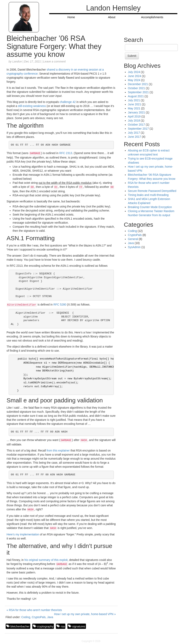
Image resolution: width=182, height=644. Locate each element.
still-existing (25, 106)
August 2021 (136, 96)
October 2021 (136, 88)
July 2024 (134, 72)
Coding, (26, 617)
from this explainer (58, 450)
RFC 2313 (66, 153)
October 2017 (136, 125)
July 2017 (134, 133)
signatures (79, 626)
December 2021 (138, 84)
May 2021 (134, 108)
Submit (132, 56)
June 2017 (134, 137)
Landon (17, 61)
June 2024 (134, 76)
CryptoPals (135, 235)
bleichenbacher (20, 626)
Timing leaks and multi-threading (148, 195)
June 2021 (134, 104)
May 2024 (134, 80)
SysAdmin (134, 247)
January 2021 (136, 112)
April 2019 (134, 116)
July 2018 (134, 121)
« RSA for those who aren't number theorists (34, 610)
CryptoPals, (40, 617)
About (112, 17)
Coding (132, 231)
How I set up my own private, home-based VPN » (85, 614)
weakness (40, 106)
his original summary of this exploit (46, 560)
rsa (63, 626)
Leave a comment (54, 61)
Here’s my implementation (23, 534)
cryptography (45, 626)
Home (71, 17)
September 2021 (138, 92)
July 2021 (134, 100)
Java (50, 617)
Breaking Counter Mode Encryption (150, 207)
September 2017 (138, 129)
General (133, 239)
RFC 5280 (60, 305)
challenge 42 (68, 102)
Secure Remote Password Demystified (152, 191)
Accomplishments (152, 17)
